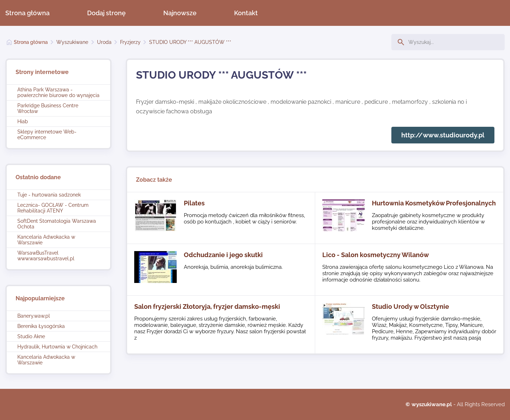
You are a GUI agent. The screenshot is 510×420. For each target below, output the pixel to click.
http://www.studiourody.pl (443, 135)
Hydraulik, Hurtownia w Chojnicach (57, 347)
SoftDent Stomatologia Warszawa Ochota (57, 224)
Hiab (23, 121)
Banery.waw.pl (34, 316)
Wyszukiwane (72, 42)
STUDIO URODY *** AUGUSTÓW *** (190, 42)
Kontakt (246, 13)
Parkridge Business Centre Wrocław (48, 108)
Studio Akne (31, 336)
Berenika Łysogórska (41, 326)
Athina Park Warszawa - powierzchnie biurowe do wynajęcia (58, 92)
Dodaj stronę (106, 13)
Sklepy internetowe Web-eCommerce (47, 135)
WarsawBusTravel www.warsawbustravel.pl (46, 256)
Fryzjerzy (130, 42)
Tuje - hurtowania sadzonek (49, 195)
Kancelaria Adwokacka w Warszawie (46, 240)
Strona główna (27, 13)
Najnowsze (180, 13)
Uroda (104, 42)
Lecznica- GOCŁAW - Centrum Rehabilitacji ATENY (53, 208)
